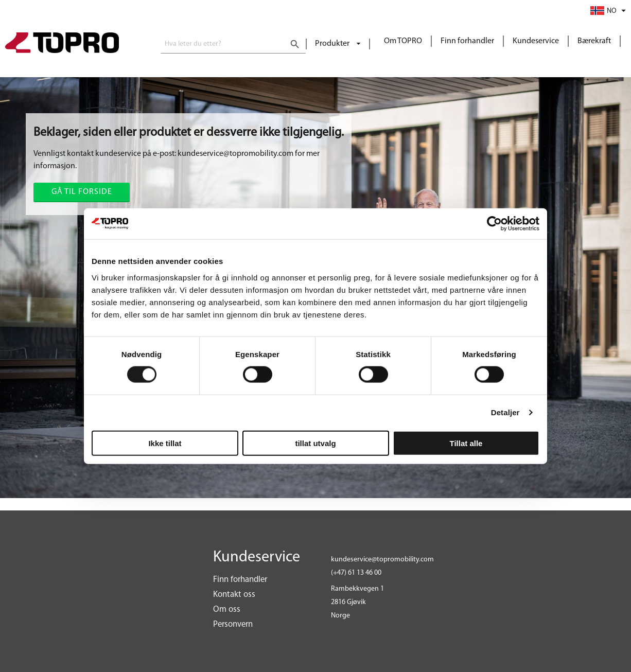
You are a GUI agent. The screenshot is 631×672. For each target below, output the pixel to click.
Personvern (233, 624)
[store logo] (62, 44)
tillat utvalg (315, 443)
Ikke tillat (165, 443)
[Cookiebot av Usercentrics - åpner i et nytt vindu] (494, 224)
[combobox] (233, 44)
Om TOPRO (403, 41)
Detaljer (505, 412)
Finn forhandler (467, 41)
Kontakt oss (234, 595)
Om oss (227, 609)
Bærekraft (594, 41)
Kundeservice (536, 41)
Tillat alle (466, 443)
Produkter (333, 44)
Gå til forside (82, 192)
